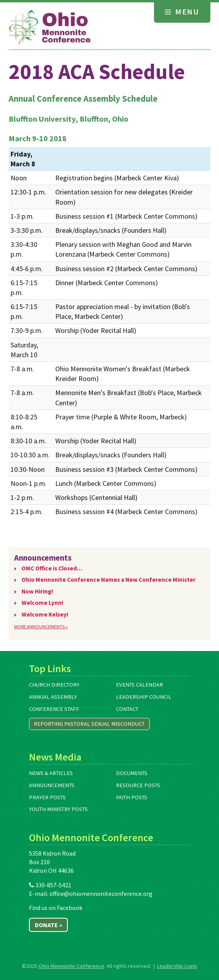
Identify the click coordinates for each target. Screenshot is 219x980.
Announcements (52, 785)
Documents (132, 773)
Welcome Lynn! (43, 603)
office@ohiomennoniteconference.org (101, 894)
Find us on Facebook (56, 908)
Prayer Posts (47, 797)
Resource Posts (138, 785)
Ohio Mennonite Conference (71, 966)
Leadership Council (144, 697)
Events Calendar (139, 685)
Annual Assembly (53, 697)
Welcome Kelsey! (45, 614)
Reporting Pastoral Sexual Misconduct (89, 724)
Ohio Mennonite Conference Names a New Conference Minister (109, 580)
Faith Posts (132, 797)
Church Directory (54, 685)
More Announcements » (41, 627)
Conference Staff (54, 709)
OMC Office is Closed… (52, 568)
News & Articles (51, 773)
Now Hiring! (37, 591)
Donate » (49, 925)
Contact (127, 709)
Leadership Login (177, 966)
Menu (182, 12)
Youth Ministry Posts (58, 809)
